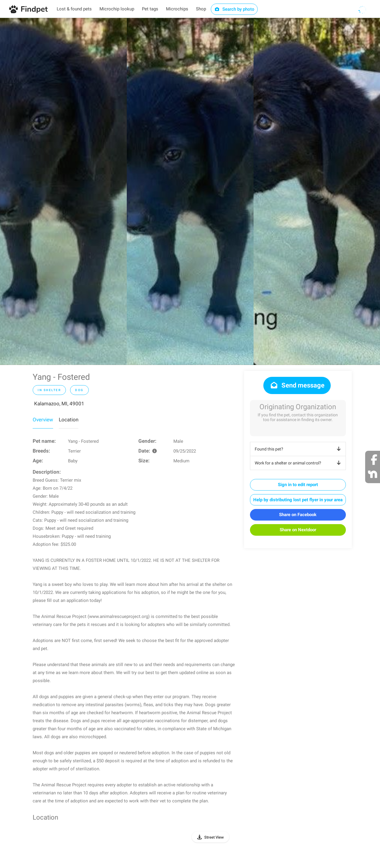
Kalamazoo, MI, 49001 (59, 404)
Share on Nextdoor (298, 530)
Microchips (177, 9)
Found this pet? (299, 449)
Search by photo (234, 9)
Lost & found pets (74, 9)
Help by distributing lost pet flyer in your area (298, 500)
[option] (63, 191)
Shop (201, 9)
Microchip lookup (117, 9)
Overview (43, 420)
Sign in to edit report (298, 485)
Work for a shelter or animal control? (299, 463)
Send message (297, 385)
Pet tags (150, 9)
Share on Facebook (298, 515)
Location (69, 420)
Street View (214, 837)
